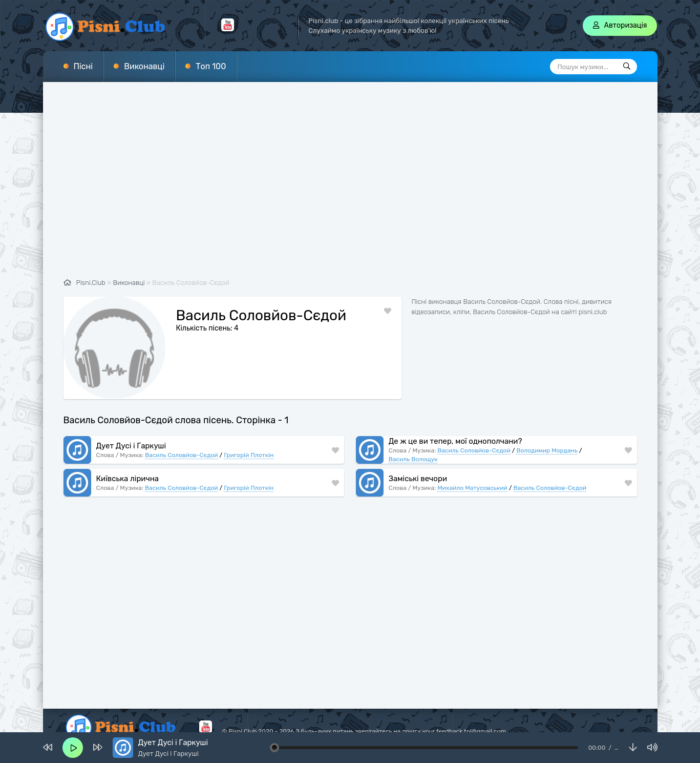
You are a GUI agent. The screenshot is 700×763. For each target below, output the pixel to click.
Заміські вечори (418, 466)
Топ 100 (211, 66)
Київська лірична (128, 466)
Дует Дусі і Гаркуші (131, 433)
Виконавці (144, 66)
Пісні (83, 66)
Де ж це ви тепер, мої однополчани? (455, 428)
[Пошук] (627, 67)
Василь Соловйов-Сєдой (182, 442)
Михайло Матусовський (472, 475)
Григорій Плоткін (249, 442)
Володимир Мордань (547, 438)
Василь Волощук (413, 446)
